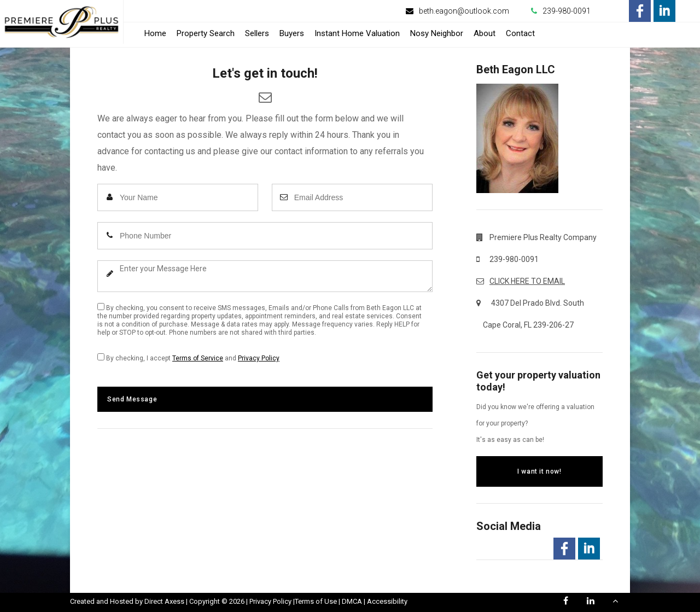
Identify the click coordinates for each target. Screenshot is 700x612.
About (485, 33)
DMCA (352, 601)
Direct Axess (164, 601)
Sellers (257, 33)
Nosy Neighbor (437, 33)
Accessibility (387, 601)
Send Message (132, 399)
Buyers (292, 33)
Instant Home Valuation (357, 33)
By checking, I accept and (188, 358)
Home (155, 33)
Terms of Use (316, 601)
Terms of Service (198, 358)
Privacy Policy (259, 358)
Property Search (206, 33)
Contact (520, 33)
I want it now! (539, 471)
